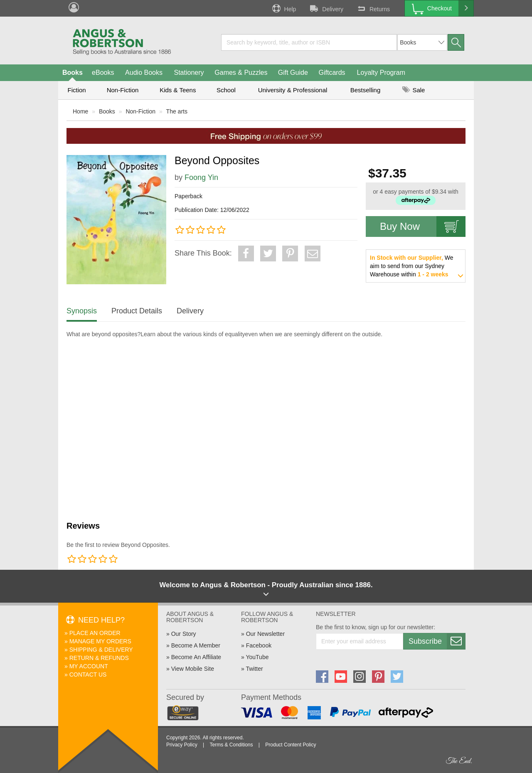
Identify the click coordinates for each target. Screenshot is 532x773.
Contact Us (88, 675)
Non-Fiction (123, 90)
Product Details (137, 311)
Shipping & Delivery (101, 650)
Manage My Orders (100, 641)
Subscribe (437, 641)
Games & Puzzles (241, 73)
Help (283, 8)
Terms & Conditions (231, 745)
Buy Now (423, 226)
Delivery (326, 8)
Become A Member (196, 645)
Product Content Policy (291, 745)
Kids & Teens (178, 90)
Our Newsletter (265, 634)
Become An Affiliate (196, 657)
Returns (373, 8)
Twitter (254, 669)
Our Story (184, 634)
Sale (414, 90)
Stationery (189, 73)
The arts (177, 111)
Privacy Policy (182, 745)
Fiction (76, 90)
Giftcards (332, 73)
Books (73, 73)
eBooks (103, 73)
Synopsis (82, 311)
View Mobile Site (193, 669)
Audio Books (144, 73)
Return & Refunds (99, 658)
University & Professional (293, 90)
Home (80, 111)
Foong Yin (201, 177)
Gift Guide (293, 73)
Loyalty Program (381, 73)
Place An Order (95, 633)
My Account (89, 666)
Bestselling (366, 90)
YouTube (257, 657)
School (226, 90)
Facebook (259, 645)
